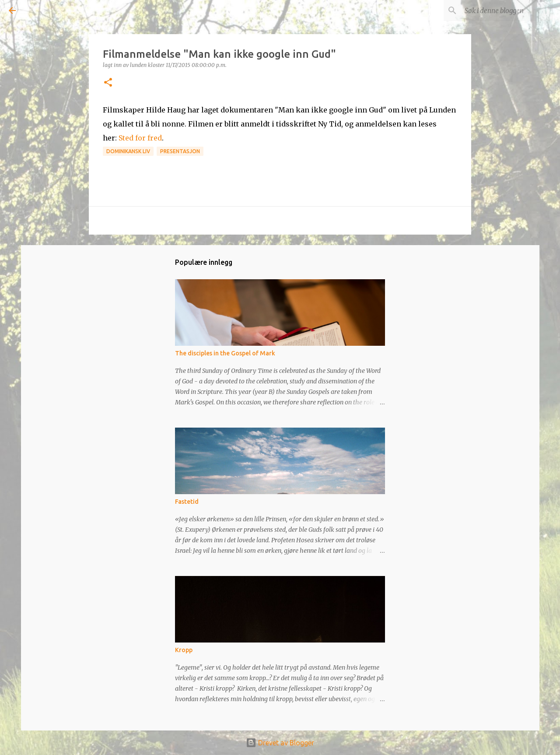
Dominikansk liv (128, 151)
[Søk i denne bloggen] (507, 11)
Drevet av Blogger (280, 743)
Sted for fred (140, 138)
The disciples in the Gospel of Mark (225, 353)
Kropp (184, 650)
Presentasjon (180, 151)
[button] (108, 83)
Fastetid (187, 502)
